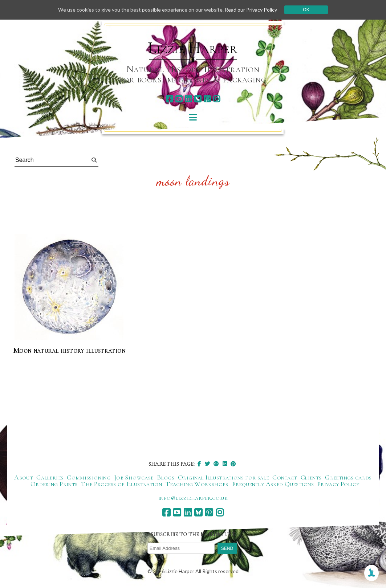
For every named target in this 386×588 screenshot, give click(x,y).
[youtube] (179, 99)
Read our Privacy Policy (251, 10)
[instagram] (217, 99)
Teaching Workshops (197, 484)
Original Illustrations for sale (223, 477)
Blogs (166, 477)
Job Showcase (134, 477)
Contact (285, 477)
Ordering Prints (54, 484)
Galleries (50, 477)
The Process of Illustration (121, 484)
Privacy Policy (338, 484)
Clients (311, 477)
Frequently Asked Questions (273, 484)
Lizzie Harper (193, 48)
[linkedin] (188, 99)
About (23, 477)
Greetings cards (348, 477)
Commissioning (89, 477)
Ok (306, 10)
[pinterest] (207, 99)
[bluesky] (198, 99)
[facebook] (169, 99)
